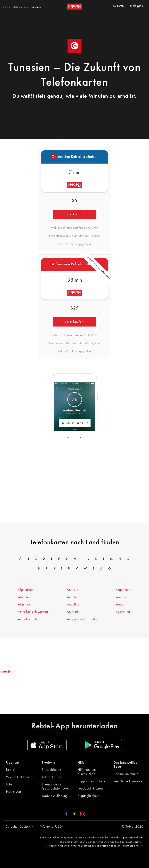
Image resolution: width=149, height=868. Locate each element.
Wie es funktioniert (19, 777)
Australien (123, 612)
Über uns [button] (13, 763)
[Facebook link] (67, 814)
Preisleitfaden (52, 770)
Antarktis (73, 612)
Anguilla (73, 605)
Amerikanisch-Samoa (33, 612)
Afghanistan (26, 590)
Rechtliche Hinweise (128, 781)
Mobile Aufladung (55, 796)
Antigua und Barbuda (82, 619)
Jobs (9, 784)
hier (140, 846)
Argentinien (124, 590)
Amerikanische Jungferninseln (33, 619)
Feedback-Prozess (91, 789)
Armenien (123, 597)
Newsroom (14, 792)
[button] (19, 827)
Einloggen (137, 6)
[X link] (74, 814)
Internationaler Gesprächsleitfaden (56, 787)
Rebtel (11, 770)
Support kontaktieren (92, 781)
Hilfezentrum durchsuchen (87, 772)
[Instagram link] (82, 814)
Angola (72, 597)
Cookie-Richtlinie (126, 774)
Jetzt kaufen (74, 214)
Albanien (24, 597)
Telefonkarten (52, 777)
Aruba (120, 605)
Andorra (73, 590)
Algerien (24, 605)
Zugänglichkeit (88, 796)
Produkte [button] (49, 763)
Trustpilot (6, 672)
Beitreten (118, 6)
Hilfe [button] (81, 763)
